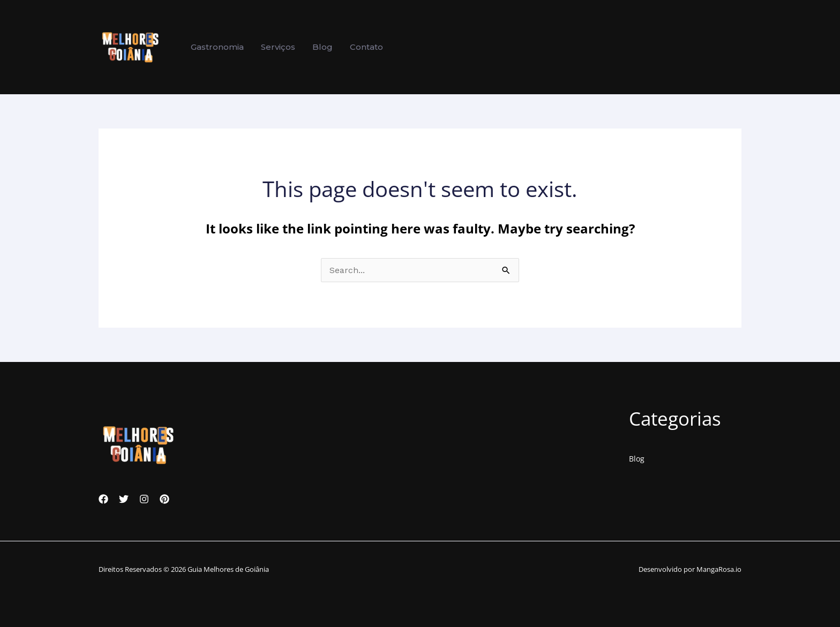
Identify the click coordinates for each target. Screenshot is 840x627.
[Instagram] (144, 499)
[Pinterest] (164, 499)
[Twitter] (124, 499)
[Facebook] (103, 499)
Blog (637, 459)
